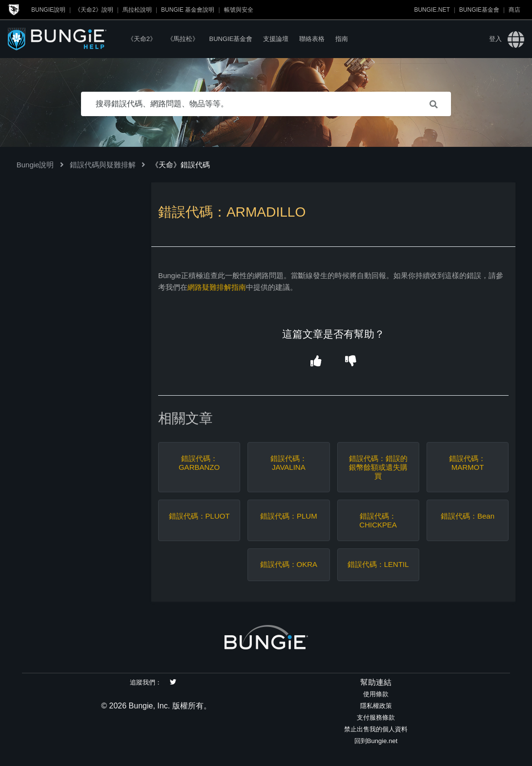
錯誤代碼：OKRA (289, 564)
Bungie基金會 (479, 10)
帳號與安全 (239, 10)
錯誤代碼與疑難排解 (103, 165)
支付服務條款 (376, 717)
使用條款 (376, 694)
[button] (316, 361)
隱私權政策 (376, 706)
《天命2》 (142, 39)
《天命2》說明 (94, 10)
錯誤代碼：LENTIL (378, 564)
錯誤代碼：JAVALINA (289, 463)
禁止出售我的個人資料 (376, 729)
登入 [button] (495, 39)
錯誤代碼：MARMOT (467, 463)
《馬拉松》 (183, 39)
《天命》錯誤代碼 (181, 165)
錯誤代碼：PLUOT (199, 516)
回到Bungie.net (376, 741)
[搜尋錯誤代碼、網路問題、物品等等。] (266, 104)
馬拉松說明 (137, 10)
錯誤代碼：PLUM (289, 516)
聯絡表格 (312, 39)
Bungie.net (432, 10)
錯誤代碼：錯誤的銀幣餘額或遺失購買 (378, 467)
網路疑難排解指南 (217, 287)
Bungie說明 (48, 10)
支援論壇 (276, 39)
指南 (342, 39)
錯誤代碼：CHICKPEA (378, 520)
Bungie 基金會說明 (188, 10)
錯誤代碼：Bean (468, 516)
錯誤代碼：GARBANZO (199, 463)
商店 (514, 10)
